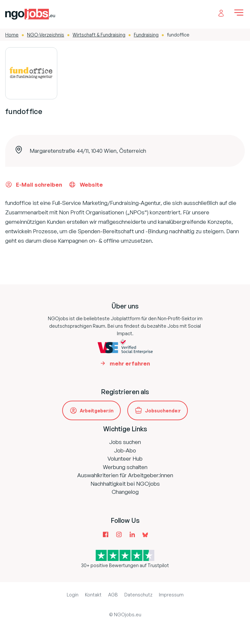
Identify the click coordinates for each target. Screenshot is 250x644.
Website (86, 184)
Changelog (125, 492)
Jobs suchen (125, 442)
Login (73, 595)
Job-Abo (125, 450)
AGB (113, 595)
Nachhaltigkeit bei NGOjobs (125, 484)
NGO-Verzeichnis (46, 35)
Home (12, 35)
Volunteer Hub (125, 458)
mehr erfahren (130, 363)
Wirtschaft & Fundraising (99, 35)
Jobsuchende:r (163, 411)
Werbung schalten (125, 467)
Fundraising (146, 35)
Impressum (171, 595)
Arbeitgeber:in (97, 411)
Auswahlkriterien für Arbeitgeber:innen (125, 475)
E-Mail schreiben (34, 184)
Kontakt (93, 595)
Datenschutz (138, 595)
